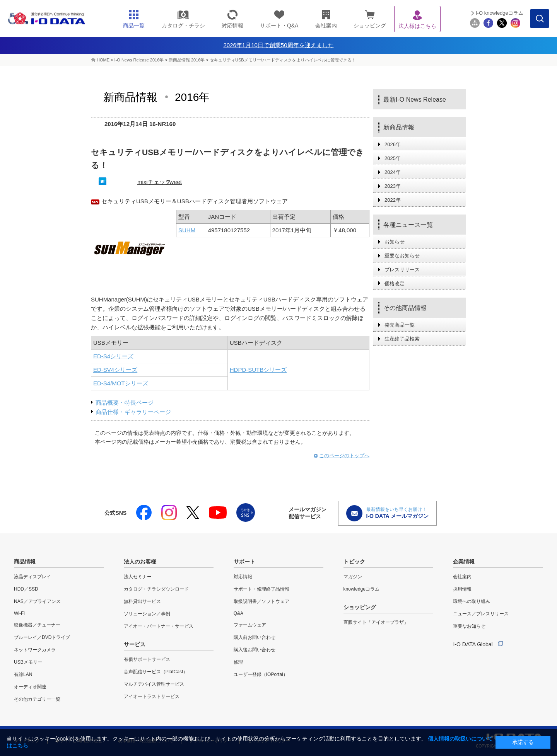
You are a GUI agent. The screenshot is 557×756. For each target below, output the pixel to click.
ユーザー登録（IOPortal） (261, 674)
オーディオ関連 (30, 687)
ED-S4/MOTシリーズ (121, 383)
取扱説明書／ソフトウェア (261, 601)
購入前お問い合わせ (255, 637)
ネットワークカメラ (35, 650)
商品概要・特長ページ (125, 403)
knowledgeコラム (361, 589)
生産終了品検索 (402, 339)
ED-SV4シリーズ (115, 370)
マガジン (353, 577)
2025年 (393, 158)
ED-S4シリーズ (113, 356)
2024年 (393, 172)
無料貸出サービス (142, 601)
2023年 (393, 186)
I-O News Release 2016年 (139, 60)
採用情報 (462, 589)
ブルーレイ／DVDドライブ (42, 637)
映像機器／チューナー (37, 625)
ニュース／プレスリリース (481, 614)
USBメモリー (28, 662)
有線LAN (23, 674)
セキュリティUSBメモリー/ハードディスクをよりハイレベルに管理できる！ (283, 60)
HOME (103, 60)
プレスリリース (402, 270)
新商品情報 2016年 (187, 60)
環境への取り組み (472, 601)
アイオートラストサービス (152, 696)
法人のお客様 (140, 562)
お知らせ (395, 242)
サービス (135, 644)
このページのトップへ (344, 455)
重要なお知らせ (402, 256)
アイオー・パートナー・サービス (159, 626)
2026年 (393, 144)
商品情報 (25, 562)
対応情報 (243, 577)
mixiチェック (154, 182)
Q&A (238, 613)
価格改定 (395, 283)
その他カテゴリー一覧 (37, 699)
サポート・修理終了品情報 (261, 589)
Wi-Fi (19, 613)
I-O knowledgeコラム (500, 13)
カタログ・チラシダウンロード (156, 589)
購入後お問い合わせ (255, 650)
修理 (238, 662)
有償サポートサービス (147, 659)
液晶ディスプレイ (32, 577)
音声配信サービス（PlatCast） (156, 672)
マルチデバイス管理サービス (154, 684)
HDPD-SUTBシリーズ (258, 370)
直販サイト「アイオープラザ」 (376, 622)
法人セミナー (138, 577)
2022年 (393, 200)
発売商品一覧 (400, 325)
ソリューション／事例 (147, 614)
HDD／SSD (26, 589)
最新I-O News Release (415, 100)
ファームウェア (250, 625)
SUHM (187, 230)
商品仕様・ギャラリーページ (133, 412)
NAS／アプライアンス (37, 601)
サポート (244, 562)
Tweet (174, 182)
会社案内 (462, 577)
